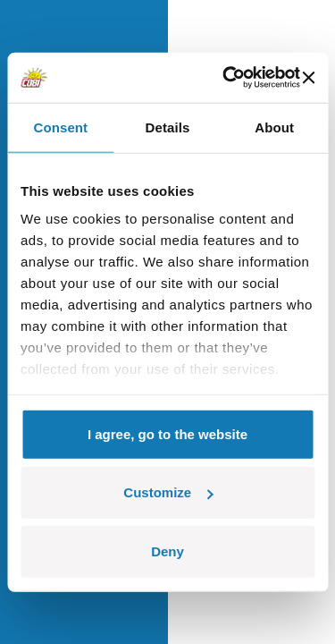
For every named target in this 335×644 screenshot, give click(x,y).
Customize (168, 492)
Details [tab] (168, 127)
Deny (167, 551)
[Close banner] (308, 78)
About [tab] (274, 127)
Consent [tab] (60, 127)
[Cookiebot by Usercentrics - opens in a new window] (226, 78)
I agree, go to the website (167, 433)
